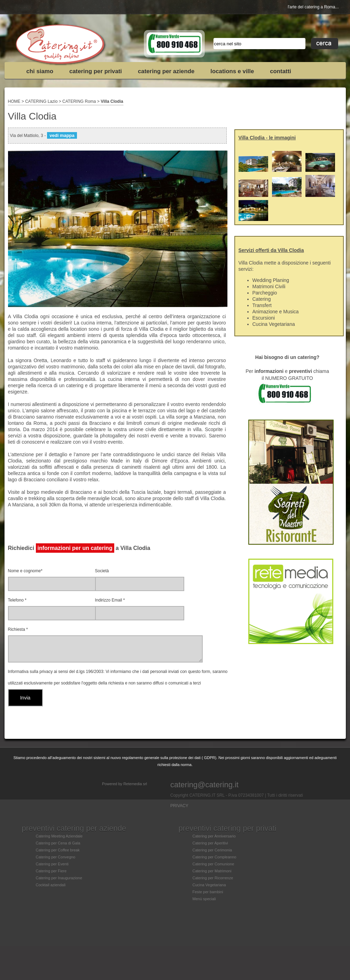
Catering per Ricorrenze (213, 878)
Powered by (113, 784)
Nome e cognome (25, 571)
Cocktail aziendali (51, 885)
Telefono (17, 600)
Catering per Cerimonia (212, 850)
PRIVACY (179, 806)
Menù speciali (204, 899)
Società (102, 571)
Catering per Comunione (213, 864)
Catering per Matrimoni (212, 871)
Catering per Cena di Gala (58, 843)
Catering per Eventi (52, 864)
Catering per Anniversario (214, 836)
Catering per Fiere (51, 871)
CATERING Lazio (41, 101)
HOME (14, 101)
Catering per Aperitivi (210, 843)
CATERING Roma (79, 101)
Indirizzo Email (110, 600)
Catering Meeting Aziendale (59, 836)
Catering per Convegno (56, 857)
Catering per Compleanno (215, 857)
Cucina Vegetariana (209, 885)
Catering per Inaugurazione (59, 878)
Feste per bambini (208, 892)
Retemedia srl (135, 784)
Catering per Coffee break (58, 850)
